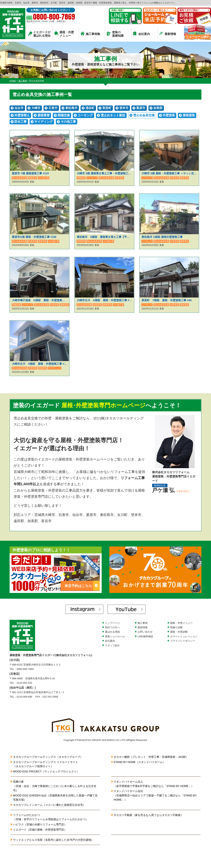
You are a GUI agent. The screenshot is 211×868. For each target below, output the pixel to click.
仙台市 (19, 108)
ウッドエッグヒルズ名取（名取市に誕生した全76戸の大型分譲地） (55, 840)
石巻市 (53, 108)
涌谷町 (90, 108)
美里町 (107, 108)
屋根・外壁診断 (179, 632)
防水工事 (21, 122)
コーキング (85, 115)
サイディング (44, 122)
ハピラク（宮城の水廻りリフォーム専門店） (40, 824)
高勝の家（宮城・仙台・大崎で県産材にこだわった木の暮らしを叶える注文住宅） (55, 786)
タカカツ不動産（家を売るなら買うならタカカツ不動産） (148, 815)
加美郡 (158, 108)
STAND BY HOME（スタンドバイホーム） (139, 762)
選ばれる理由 (112, 632)
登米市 (124, 108)
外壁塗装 (169, 115)
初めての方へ (112, 627)
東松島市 (71, 108)
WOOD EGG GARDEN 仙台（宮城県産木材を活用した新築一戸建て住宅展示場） (55, 798)
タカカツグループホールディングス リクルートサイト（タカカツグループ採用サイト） (46, 764)
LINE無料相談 (145, 636)
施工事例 (143, 623)
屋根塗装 (189, 115)
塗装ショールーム (115, 636)
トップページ (112, 623)
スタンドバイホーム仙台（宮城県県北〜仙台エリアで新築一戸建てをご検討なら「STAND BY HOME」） (155, 795)
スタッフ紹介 (112, 645)
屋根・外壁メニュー (64, 34)
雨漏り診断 (176, 627)
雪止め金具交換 (144, 115)
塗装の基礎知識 (115, 34)
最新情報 (168, 33)
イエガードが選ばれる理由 (39, 34)
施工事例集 (90, 34)
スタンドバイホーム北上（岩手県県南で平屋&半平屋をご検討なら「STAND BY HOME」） (154, 784)
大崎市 (36, 108)
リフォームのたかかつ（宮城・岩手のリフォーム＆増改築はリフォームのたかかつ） (51, 817)
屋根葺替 (44, 115)
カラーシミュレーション (184, 636)
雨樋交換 (64, 115)
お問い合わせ (145, 632)
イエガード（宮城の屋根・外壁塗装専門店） (40, 830)
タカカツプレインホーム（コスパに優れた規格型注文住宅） (49, 805)
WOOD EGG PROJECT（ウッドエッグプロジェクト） (46, 771)
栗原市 (141, 108)
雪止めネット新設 (113, 115)
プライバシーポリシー (183, 641)
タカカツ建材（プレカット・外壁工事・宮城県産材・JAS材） (151, 757)
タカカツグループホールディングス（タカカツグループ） (48, 757)
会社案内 (141, 33)
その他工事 (68, 122)
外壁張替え (22, 115)
